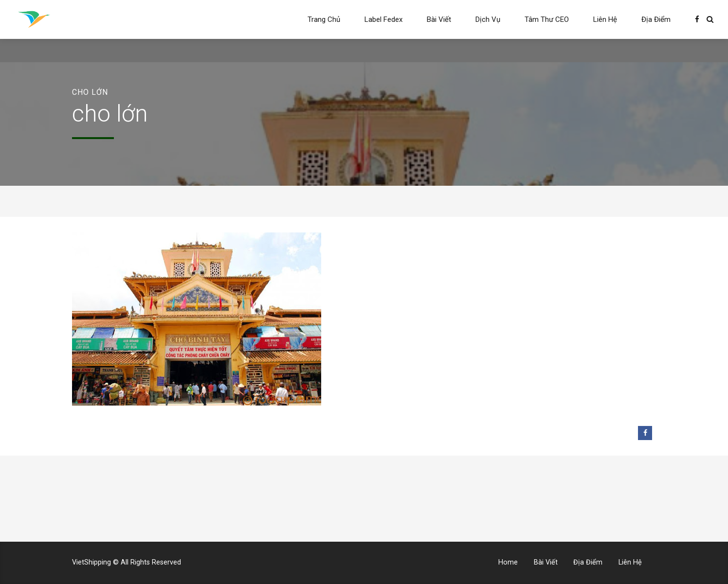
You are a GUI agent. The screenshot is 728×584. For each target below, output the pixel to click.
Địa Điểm (656, 19)
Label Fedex (383, 19)
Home (508, 562)
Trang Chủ (324, 19)
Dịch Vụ (488, 19)
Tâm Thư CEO (547, 19)
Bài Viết (439, 19)
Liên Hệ (605, 19)
